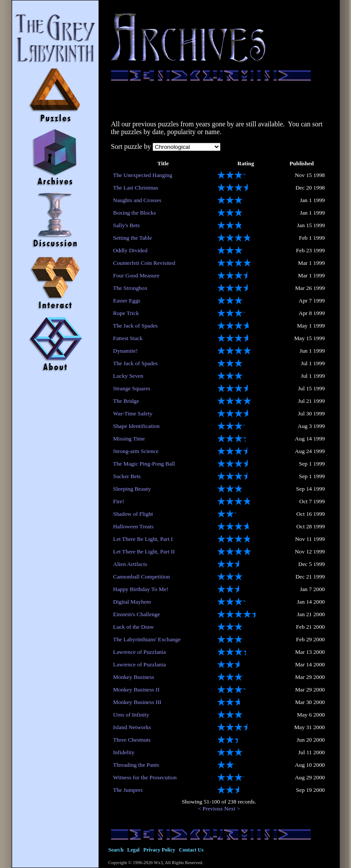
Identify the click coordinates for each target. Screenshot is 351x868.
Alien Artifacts (130, 564)
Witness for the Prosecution (145, 777)
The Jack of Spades (136, 326)
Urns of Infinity (131, 715)
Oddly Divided (131, 250)
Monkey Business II (136, 690)
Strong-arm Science (136, 451)
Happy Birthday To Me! (141, 589)
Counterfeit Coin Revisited (144, 263)
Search (116, 850)
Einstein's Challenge (137, 614)
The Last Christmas (136, 188)
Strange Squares (132, 388)
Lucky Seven (128, 376)
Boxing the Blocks (135, 213)
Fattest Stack (128, 338)
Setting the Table (133, 238)
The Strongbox (131, 288)
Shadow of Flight (133, 514)
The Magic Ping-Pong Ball (144, 464)
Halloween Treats (134, 526)
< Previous (211, 809)
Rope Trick (126, 313)
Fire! (119, 501)
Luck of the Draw (134, 627)
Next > (232, 809)
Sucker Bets (127, 476)
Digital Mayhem (132, 602)
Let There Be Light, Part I (143, 539)
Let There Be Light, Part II (144, 551)
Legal (133, 850)
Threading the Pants (136, 765)
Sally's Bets (127, 225)
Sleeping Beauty (132, 489)
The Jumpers (128, 790)
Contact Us (191, 850)
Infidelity (124, 752)
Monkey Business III (137, 702)
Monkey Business (134, 677)
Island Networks (132, 727)
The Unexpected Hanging (143, 175)
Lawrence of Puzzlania (140, 652)
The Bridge (126, 401)
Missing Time (129, 439)
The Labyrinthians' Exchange (147, 639)
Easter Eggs (127, 301)
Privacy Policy (160, 850)
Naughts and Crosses (137, 200)
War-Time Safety (133, 413)
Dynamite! (126, 351)
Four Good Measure (136, 275)
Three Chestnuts (132, 740)
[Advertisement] (219, 100)
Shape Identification (137, 426)
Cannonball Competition (142, 577)
